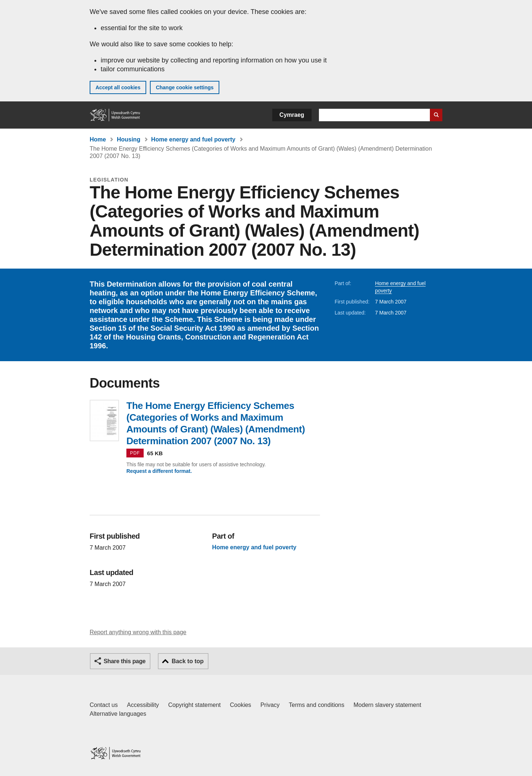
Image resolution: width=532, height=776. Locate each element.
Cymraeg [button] (292, 115)
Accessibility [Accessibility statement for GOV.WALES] (143, 705)
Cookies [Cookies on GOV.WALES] (241, 705)
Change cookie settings (185, 87)
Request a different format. (159, 471)
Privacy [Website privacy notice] (270, 705)
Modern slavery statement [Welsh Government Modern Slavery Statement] (387, 705)
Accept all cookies (118, 87)
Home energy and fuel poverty (193, 139)
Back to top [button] (188, 661)
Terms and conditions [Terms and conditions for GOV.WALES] (317, 705)
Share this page (125, 661)
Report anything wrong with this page (138, 632)
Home (98, 139)
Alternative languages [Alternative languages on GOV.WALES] (118, 714)
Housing (129, 139)
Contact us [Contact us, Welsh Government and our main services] (104, 705)
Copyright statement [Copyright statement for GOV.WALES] (195, 705)
